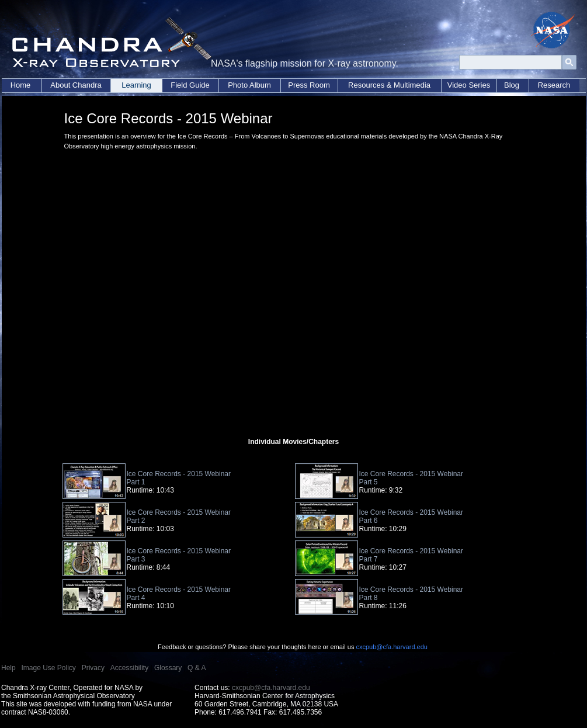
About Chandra (76, 85)
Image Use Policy (48, 668)
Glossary (168, 668)
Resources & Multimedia (389, 85)
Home (21, 85)
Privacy (93, 668)
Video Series (469, 85)
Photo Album (249, 85)
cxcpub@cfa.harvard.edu (391, 647)
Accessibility (129, 668)
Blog (512, 85)
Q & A (197, 668)
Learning (136, 85)
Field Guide (190, 85)
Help (8, 668)
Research (554, 85)
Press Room (309, 85)
